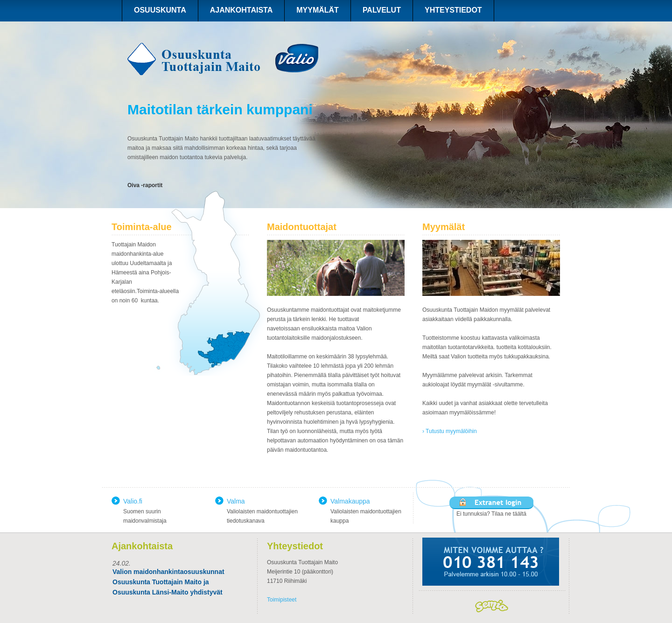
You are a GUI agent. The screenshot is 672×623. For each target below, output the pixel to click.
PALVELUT (382, 10)
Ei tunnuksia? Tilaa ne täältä (491, 514)
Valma (236, 501)
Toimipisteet (282, 600)
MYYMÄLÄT (318, 10)
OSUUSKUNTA (160, 10)
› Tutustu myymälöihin (450, 431)
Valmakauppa (350, 501)
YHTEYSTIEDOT (453, 10)
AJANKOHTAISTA (241, 10)
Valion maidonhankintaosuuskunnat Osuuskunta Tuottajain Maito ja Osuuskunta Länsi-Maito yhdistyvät (168, 582)
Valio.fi (133, 501)
